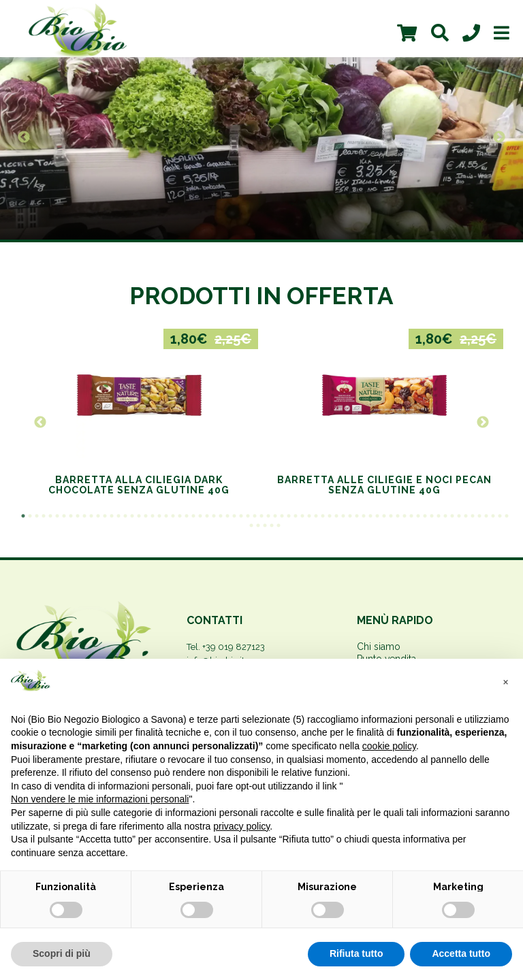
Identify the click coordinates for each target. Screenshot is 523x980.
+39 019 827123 (234, 647)
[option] (261, 137)
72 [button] (507, 516)
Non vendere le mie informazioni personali (100, 799)
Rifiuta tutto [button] (356, 953)
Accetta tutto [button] (461, 953)
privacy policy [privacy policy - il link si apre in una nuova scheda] (241, 826)
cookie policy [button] (389, 746)
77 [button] (279, 525)
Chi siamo (379, 647)
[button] (505, 681)
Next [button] (499, 137)
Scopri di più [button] (62, 953)
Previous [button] (24, 137)
